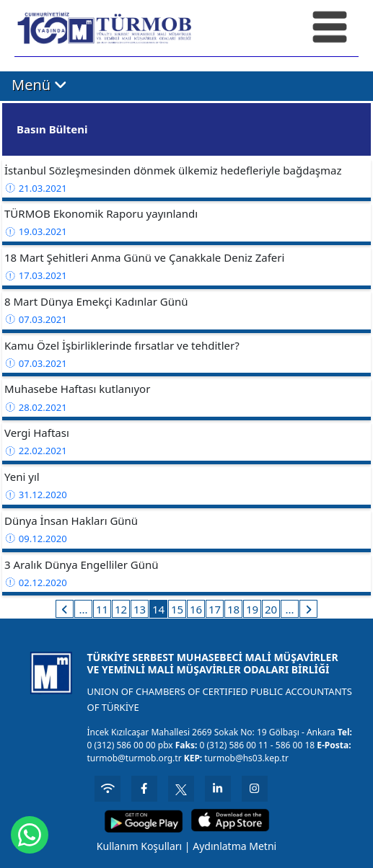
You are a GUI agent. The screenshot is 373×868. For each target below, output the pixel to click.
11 (102, 609)
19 (252, 609)
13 (140, 609)
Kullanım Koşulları (139, 846)
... (83, 609)
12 (121, 609)
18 (233, 609)
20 (271, 609)
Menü (39, 85)
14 (158, 609)
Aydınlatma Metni (234, 846)
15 (177, 609)
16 (196, 609)
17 (215, 609)
